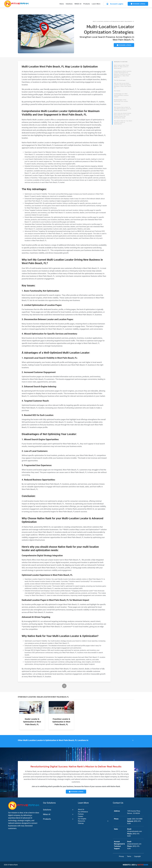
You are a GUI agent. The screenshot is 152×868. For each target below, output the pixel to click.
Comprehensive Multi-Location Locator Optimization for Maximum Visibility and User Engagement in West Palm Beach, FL (123, 74)
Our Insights (82, 819)
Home (62, 4)
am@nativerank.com (134, 844)
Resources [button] (81, 821)
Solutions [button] (69, 4)
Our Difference (83, 812)
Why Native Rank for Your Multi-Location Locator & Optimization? (123, 122)
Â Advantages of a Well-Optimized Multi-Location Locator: (121, 95)
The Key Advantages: (120, 80)
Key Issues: (117, 91)
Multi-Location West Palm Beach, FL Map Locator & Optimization (121, 67)
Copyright (137, 856)
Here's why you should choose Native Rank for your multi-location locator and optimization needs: (123, 116)
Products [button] (87, 4)
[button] (76, 740)
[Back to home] (16, 4)
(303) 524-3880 (137, 819)
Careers (81, 816)
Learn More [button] (96, 4)
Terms (129, 856)
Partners (81, 814)
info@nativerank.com (135, 831)
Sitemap (81, 823)
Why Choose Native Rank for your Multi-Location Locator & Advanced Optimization (123, 109)
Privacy (121, 856)
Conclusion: (117, 104)
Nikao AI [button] (47, 814)
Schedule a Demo (138, 4)
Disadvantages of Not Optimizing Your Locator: (121, 101)
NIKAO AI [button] (78, 4)
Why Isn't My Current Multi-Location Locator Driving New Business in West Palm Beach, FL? (123, 86)
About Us (81, 809)
